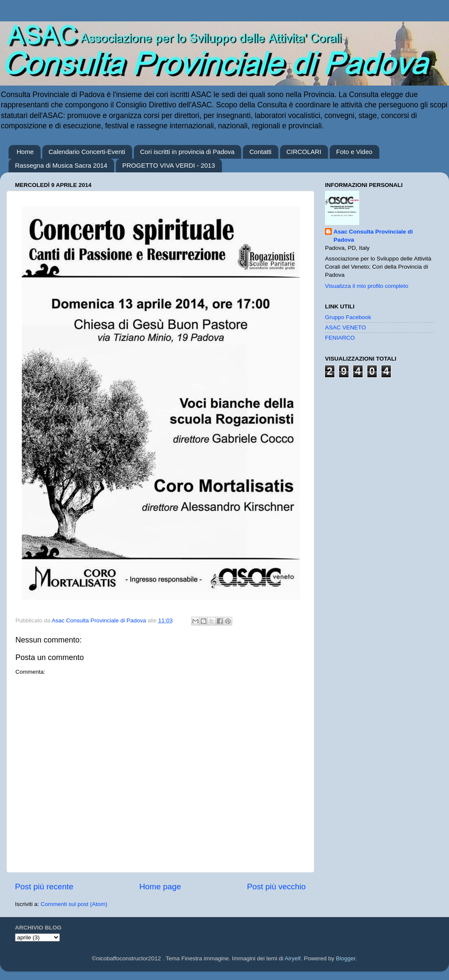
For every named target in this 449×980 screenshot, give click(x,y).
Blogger (346, 958)
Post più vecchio (276, 887)
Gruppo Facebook (348, 317)
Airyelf (293, 958)
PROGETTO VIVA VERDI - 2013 (169, 165)
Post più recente (44, 887)
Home (25, 152)
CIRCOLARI (304, 152)
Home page (160, 887)
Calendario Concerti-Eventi (87, 152)
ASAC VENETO (346, 327)
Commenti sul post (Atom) (74, 904)
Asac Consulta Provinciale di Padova (373, 236)
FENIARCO (340, 338)
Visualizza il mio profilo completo (367, 286)
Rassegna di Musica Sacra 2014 (61, 165)
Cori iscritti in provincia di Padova (188, 152)
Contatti (260, 152)
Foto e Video (354, 152)
